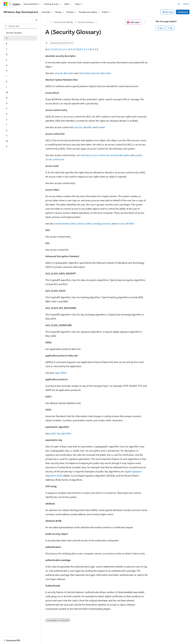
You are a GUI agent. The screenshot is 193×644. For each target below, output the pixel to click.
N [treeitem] (7, 98)
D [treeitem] (7, 54)
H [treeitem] (7, 71)
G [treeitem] (7, 65)
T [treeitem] (6, 125)
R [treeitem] (7, 114)
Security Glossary (86, 22)
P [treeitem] (7, 109)
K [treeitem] (7, 81)
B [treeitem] (7, 43)
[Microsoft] (6, 4)
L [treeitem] (6, 87)
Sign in (186, 4)
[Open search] (179, 4)
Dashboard (183, 12)
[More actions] (145, 22)
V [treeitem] (7, 136)
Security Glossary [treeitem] (14, 33)
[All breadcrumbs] (48, 22)
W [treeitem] (7, 141)
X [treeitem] (7, 146)
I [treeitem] (6, 76)
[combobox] (20, 26)
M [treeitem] (7, 92)
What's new (168, 12)
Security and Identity (63, 22)
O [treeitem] (7, 103)
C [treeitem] (7, 49)
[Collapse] (36, 20)
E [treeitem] (6, 60)
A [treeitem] (7, 38)
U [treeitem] (7, 130)
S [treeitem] (7, 119)
